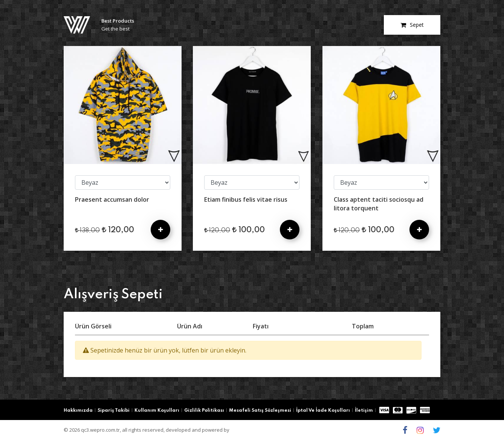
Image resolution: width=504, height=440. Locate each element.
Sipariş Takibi (114, 411)
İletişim (364, 411)
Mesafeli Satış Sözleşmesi (260, 411)
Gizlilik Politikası (204, 411)
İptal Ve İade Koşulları (323, 411)
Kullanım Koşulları (157, 411)
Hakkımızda (78, 411)
